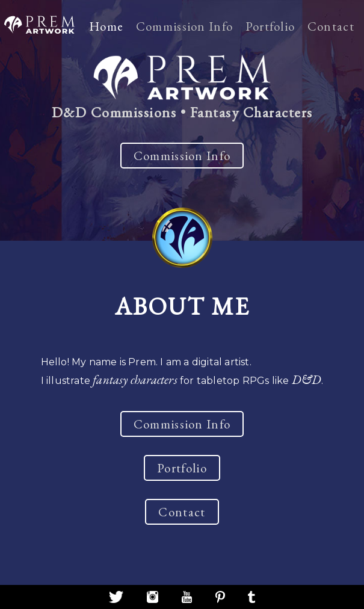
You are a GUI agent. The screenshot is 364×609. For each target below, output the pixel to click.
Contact (331, 26)
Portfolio (270, 26)
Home (106, 26)
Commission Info (185, 26)
